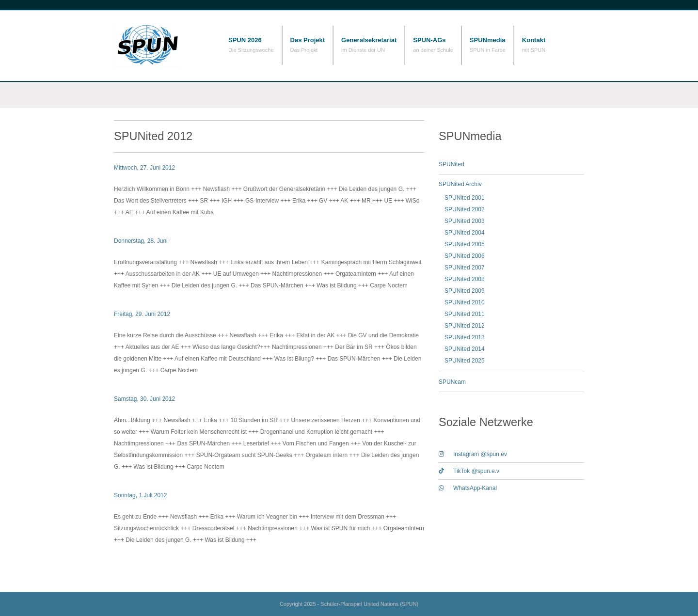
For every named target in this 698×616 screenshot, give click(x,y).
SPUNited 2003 (465, 221)
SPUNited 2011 (465, 314)
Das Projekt (308, 40)
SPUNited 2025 (465, 361)
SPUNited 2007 (465, 268)
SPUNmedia (488, 40)
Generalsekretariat (369, 40)
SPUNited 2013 (465, 337)
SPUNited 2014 (465, 349)
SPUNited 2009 (465, 291)
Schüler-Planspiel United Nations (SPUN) (162, 45)
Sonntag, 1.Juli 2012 (140, 495)
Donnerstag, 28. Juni (141, 241)
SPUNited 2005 (465, 244)
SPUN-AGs (429, 40)
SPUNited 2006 (465, 256)
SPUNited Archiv (460, 184)
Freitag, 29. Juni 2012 (142, 314)
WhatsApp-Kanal (468, 488)
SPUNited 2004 (465, 233)
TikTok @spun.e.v (469, 471)
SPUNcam (452, 382)
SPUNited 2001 (465, 198)
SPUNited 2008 (465, 279)
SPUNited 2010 (465, 302)
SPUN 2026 (245, 40)
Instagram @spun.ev (473, 454)
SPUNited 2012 (465, 326)
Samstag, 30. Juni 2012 (144, 399)
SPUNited (452, 164)
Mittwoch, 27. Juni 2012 (144, 168)
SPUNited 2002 (465, 209)
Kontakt (534, 40)
